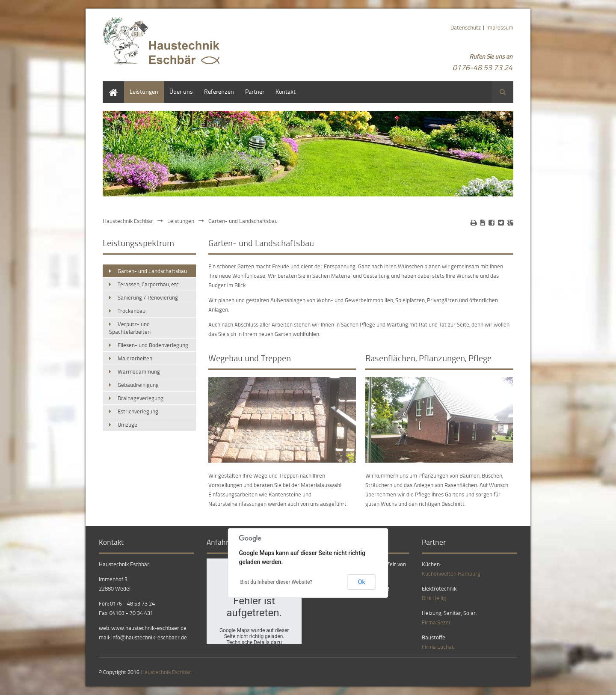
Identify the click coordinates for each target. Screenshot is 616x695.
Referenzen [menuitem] (219, 91)
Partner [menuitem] (255, 91)
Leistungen (181, 221)
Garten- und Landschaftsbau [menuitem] (152, 271)
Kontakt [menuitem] (286, 91)
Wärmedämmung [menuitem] (139, 371)
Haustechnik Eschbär (128, 221)
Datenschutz (466, 27)
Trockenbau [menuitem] (132, 311)
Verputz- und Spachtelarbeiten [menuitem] (130, 328)
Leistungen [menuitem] (144, 91)
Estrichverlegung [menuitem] (138, 411)
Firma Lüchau (438, 647)
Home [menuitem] (110, 85)
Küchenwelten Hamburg (451, 573)
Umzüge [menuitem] (127, 425)
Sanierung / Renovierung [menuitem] (148, 297)
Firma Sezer (436, 622)
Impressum (500, 27)
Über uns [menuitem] (181, 91)
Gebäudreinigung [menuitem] (138, 385)
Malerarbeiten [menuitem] (135, 358)
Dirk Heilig (434, 598)
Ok (362, 582)
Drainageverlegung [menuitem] (141, 398)
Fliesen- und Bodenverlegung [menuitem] (153, 345)
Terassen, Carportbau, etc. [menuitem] (149, 284)
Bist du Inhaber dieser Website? (277, 582)
